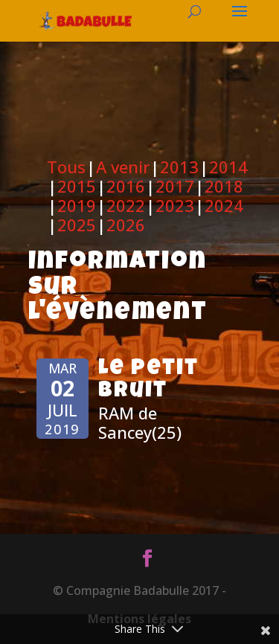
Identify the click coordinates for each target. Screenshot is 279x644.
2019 (77, 205)
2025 (77, 225)
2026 (126, 225)
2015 (77, 186)
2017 (175, 186)
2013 (179, 167)
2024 (224, 205)
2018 (224, 186)
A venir (123, 167)
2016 (126, 186)
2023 (175, 205)
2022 (126, 205)
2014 (228, 167)
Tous (66, 167)
